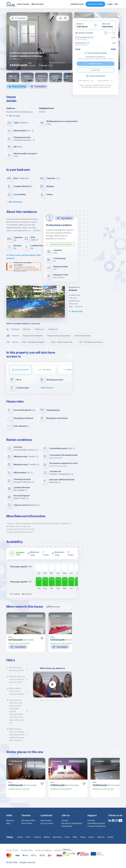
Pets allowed (20, 426)
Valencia (101, 837)
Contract (18, 447)
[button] (21, 631)
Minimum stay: (35, 554)
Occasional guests (23, 410)
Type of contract (21, 505)
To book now (55, 471)
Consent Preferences (97, 826)
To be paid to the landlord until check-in (68, 455)
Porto (28, 837)
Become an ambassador (72, 823)
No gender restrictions (57, 418)
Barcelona (57, 837)
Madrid (47, 837)
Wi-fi (16, 147)
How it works (23, 4)
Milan (75, 837)
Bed (16, 178)
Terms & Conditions (44, 850)
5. (8, 729)
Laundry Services (22, 487)
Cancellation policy (58, 448)
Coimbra (37, 837)
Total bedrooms (21, 237)
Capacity (51, 178)
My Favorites (38, 4)
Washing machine (55, 380)
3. (8, 688)
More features (14, 202)
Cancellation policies (96, 823)
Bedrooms (53, 607)
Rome (67, 837)
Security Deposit (22, 496)
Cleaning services (22, 137)
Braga (83, 837)
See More (37, 230)
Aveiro (91, 837)
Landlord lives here (40, 246)
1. (8, 668)
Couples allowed (21, 186)
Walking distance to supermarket (62, 121)
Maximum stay (21, 464)
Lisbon (20, 837)
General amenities (22, 370)
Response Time (61, 275)
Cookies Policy (27, 850)
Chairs (50, 194)
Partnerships (67, 826)
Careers (65, 820)
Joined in (58, 250)
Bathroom (71, 370)
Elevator (18, 246)
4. (8, 700)
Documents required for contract (65, 463)
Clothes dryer (23, 388)
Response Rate (61, 267)
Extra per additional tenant (62, 480)
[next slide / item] (70, 685)
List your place (47, 823)
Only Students (53, 410)
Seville (110, 837)
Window (50, 186)
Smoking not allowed (23, 418)
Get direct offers (95, 4)
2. (8, 677)
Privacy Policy (12, 850)
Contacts (91, 820)
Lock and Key (20, 194)
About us (10, 820)
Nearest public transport (25, 153)
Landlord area (77, 4)
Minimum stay (20, 456)
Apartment (47, 370)
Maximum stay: (59, 554)
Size (33, 237)
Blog (8, 823)
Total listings (60, 258)
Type (16, 123)
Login (110, 4)
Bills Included (20, 131)
